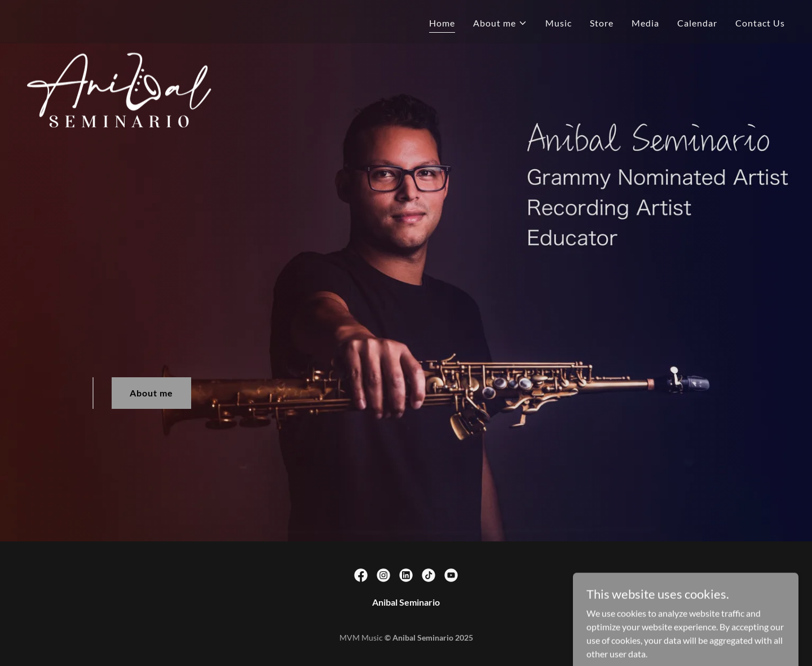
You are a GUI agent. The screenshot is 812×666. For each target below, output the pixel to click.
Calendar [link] (697, 23)
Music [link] (559, 23)
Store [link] (602, 23)
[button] (500, 23)
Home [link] (442, 23)
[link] (166, 20)
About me (151, 393)
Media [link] (645, 23)
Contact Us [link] (760, 23)
